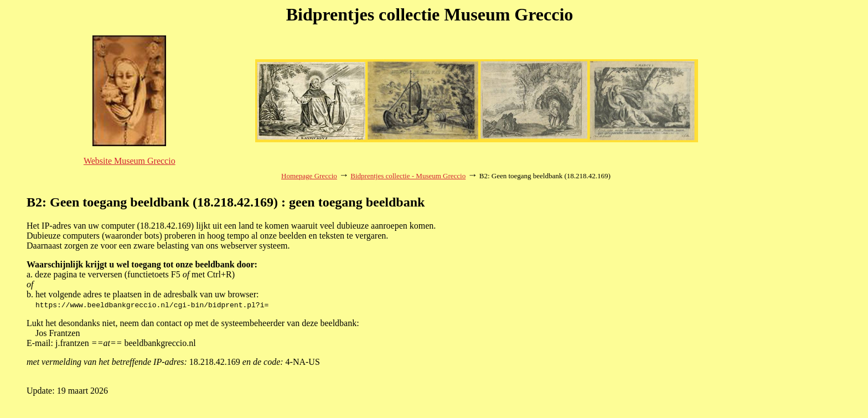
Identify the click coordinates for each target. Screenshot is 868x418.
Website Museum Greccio (130, 161)
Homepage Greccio (309, 176)
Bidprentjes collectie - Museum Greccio (408, 176)
